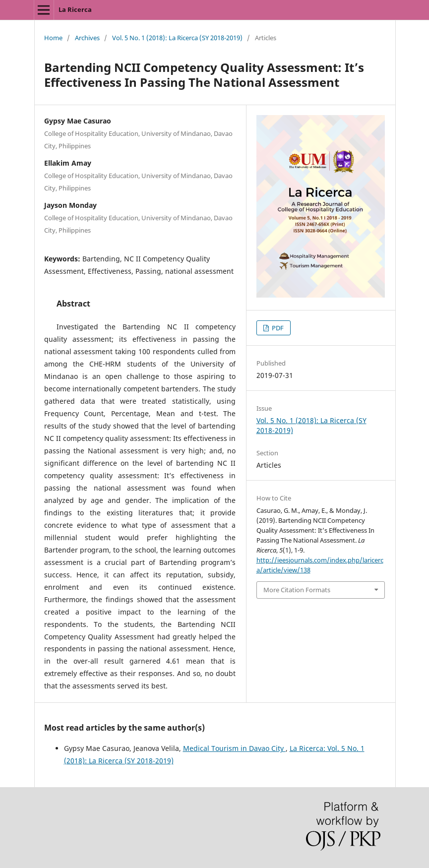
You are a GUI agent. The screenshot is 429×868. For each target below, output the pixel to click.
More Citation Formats (297, 590)
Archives (87, 38)
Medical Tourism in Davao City (234, 748)
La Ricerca (75, 9)
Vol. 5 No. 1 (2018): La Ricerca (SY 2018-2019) (177, 38)
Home (53, 38)
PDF (277, 328)
